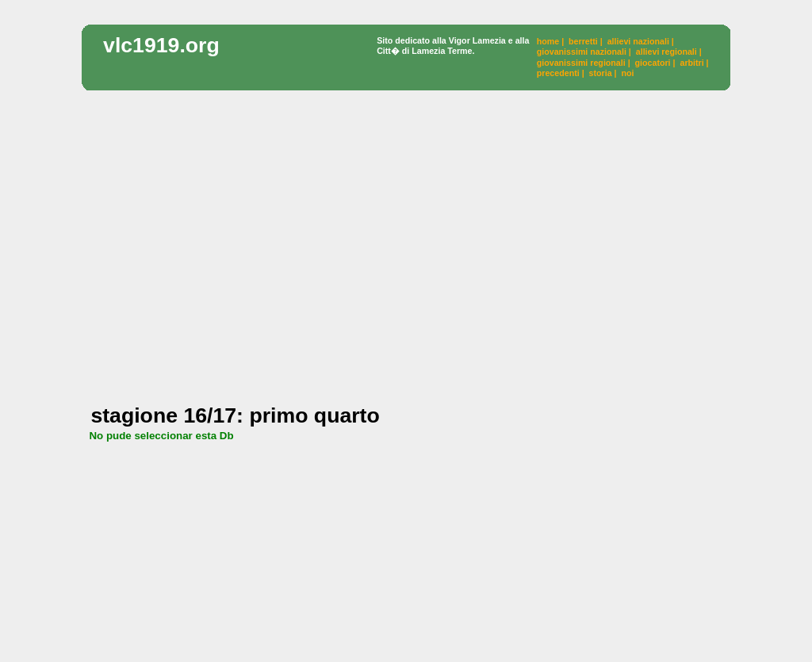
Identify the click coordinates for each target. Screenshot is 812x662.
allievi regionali (666, 52)
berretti (583, 41)
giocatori (653, 63)
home (548, 41)
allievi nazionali (638, 41)
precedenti (558, 73)
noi (627, 73)
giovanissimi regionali (581, 63)
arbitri (691, 63)
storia (601, 73)
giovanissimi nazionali (582, 52)
